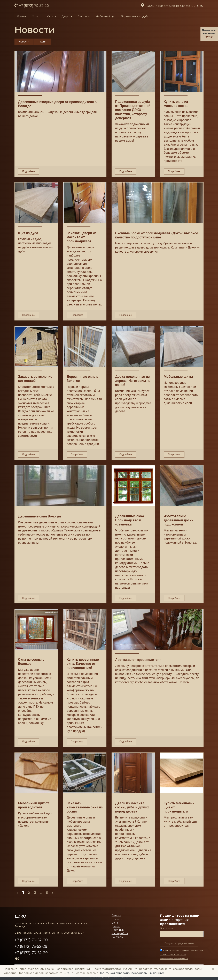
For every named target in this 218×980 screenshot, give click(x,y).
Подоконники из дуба (135, 17)
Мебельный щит (106, 17)
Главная (22, 17)
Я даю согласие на (181, 955)
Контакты (117, 937)
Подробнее (28, 171)
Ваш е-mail (167, 928)
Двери (116, 926)
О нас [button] (36, 17)
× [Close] (213, 969)
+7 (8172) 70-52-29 (31, 953)
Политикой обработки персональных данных (131, 973)
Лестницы (84, 17)
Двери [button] (66, 17)
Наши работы (120, 933)
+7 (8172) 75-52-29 (31, 946)
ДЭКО (20, 916)
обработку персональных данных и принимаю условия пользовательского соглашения (181, 955)
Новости (117, 919)
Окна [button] (51, 17)
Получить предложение (179, 943)
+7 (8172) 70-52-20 (34, 6)
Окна (115, 923)
